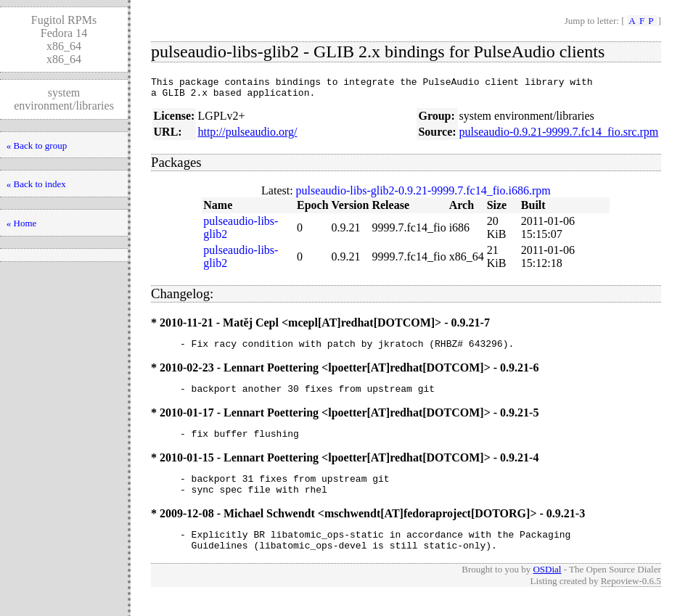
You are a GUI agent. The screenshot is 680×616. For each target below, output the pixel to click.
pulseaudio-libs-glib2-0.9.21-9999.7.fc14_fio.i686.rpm (423, 195)
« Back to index (36, 184)
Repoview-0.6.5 (631, 600)
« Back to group (37, 145)
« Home (22, 223)
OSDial (547, 589)
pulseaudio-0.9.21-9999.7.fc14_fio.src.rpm (559, 136)
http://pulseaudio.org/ (247, 136)
